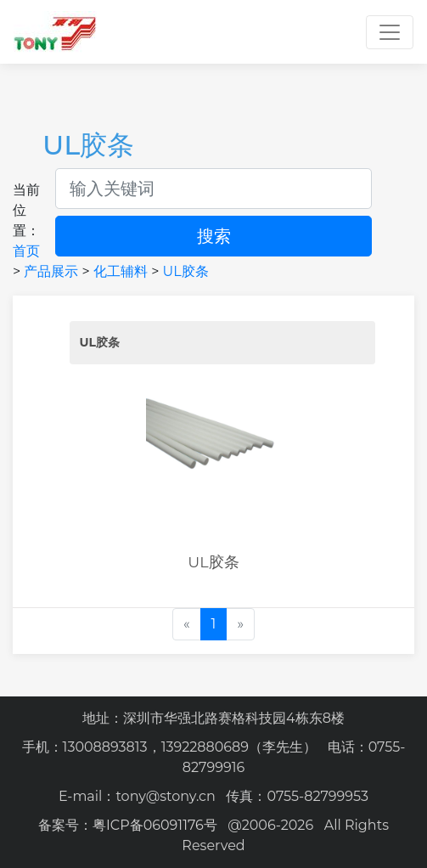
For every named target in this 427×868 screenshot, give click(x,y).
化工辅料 (121, 271)
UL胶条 (186, 271)
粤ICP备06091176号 (155, 825)
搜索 (214, 236)
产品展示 (51, 271)
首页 (26, 251)
